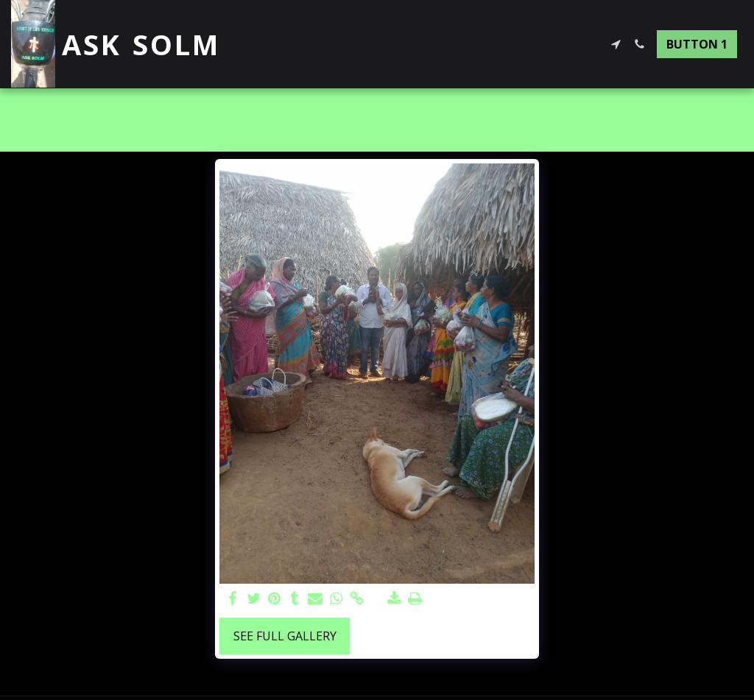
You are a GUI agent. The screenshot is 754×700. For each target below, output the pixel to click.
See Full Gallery (285, 636)
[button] (616, 44)
